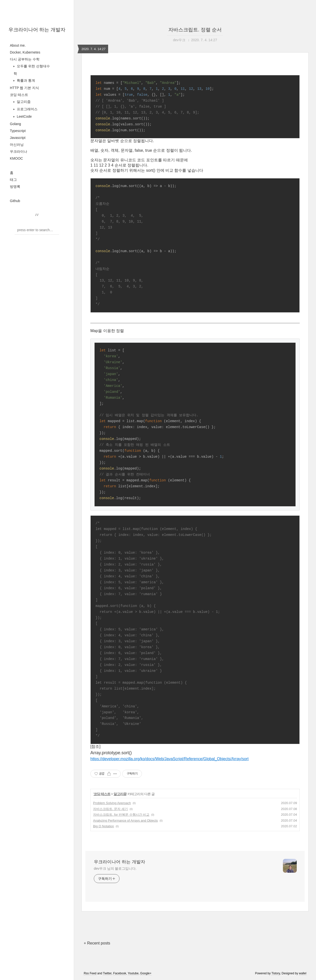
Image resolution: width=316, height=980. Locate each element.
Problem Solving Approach (112, 803)
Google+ (146, 973)
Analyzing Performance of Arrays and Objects (125, 820)
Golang (15, 124)
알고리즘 (23, 102)
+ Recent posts (97, 943)
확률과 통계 (25, 80)
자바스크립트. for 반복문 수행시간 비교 (121, 815)
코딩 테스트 (19, 95)
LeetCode (24, 116)
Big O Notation (104, 826)
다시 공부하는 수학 (25, 59)
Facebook (120, 973)
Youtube (133, 973)
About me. (18, 45)
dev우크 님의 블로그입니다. (115, 868)
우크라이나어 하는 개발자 (37, 30)
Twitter (107, 973)
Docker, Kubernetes (25, 52)
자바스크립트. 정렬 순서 (195, 30)
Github (15, 201)
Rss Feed (90, 973)
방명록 (15, 187)
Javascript (18, 138)
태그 (13, 180)
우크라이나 (19, 151)
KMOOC (16, 158)
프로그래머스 (27, 109)
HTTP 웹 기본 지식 (24, 88)
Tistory (276, 973)
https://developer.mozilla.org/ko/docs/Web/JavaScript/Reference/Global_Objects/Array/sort (169, 759)
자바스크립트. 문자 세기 (110, 809)
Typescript (18, 131)
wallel (303, 973)
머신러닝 (17, 145)
